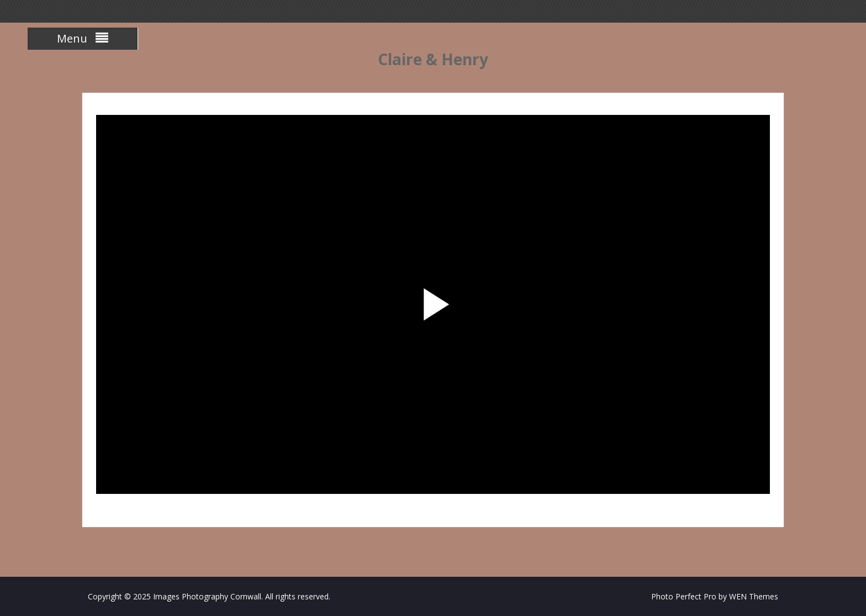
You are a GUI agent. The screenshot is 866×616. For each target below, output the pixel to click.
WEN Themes (754, 596)
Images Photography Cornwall (207, 596)
